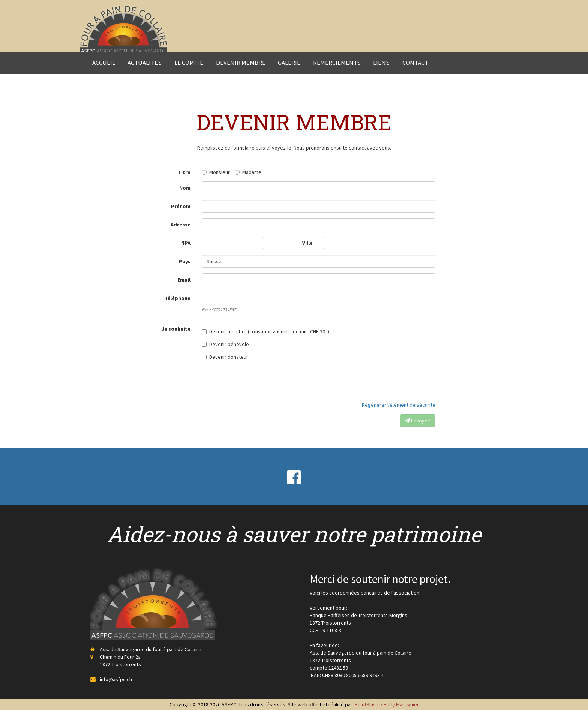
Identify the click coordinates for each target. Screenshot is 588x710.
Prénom (181, 206)
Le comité (189, 63)
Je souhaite (176, 329)
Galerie (289, 63)
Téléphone (177, 298)
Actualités (145, 63)
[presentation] (378, 381)
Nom (185, 188)
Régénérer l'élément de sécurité (399, 405)
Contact (415, 63)
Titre (184, 172)
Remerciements (337, 63)
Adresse (181, 225)
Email (184, 280)
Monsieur (216, 172)
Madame (248, 172)
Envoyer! (418, 421)
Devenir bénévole (225, 344)
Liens (381, 63)
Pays (185, 261)
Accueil (104, 63)
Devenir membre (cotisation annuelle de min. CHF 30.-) (265, 331)
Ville (307, 243)
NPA (186, 243)
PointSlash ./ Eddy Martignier (387, 704)
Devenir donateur (225, 357)
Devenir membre (241, 63)
